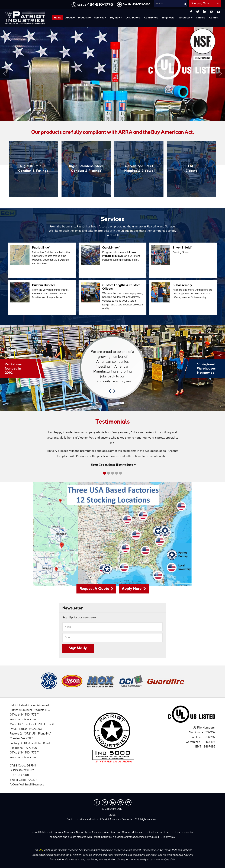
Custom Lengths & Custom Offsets (121, 287)
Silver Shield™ (182, 248)
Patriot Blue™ (41, 248)
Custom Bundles (44, 285)
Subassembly (182, 285)
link (41, 850)
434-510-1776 (100, 4)
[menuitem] (58, 18)
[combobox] (170, 4)
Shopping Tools (205, 3)
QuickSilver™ (111, 248)
